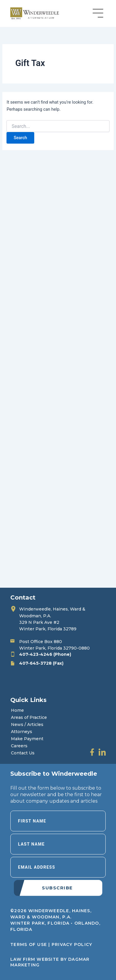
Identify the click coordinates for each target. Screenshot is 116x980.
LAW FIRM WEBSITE (35, 959)
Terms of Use (29, 944)
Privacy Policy (72, 944)
